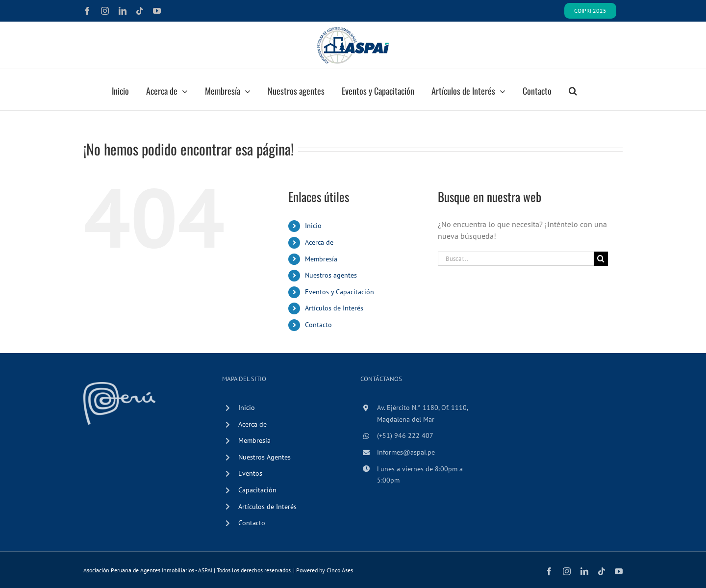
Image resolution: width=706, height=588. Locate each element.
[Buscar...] (516, 259)
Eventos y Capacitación (340, 292)
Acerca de (319, 242)
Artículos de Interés (334, 308)
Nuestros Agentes (265, 457)
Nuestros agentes (331, 275)
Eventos (250, 473)
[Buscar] (601, 259)
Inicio (313, 226)
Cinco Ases (340, 570)
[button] (573, 90)
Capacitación (257, 490)
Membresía (321, 259)
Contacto (318, 325)
